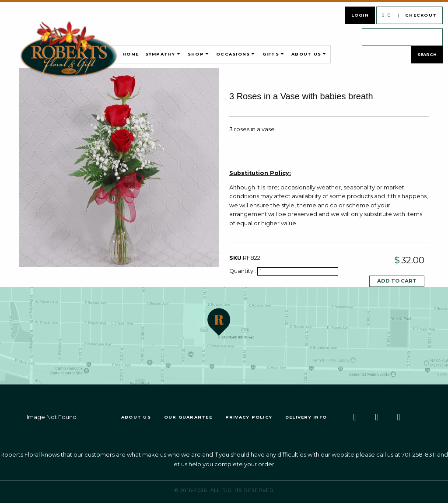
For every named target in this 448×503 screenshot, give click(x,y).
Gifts (271, 54)
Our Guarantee (188, 417)
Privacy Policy (249, 417)
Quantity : (243, 271)
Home (131, 54)
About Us (306, 54)
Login (360, 15)
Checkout (421, 15)
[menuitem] (84, 54)
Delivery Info (306, 417)
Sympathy (160, 54)
